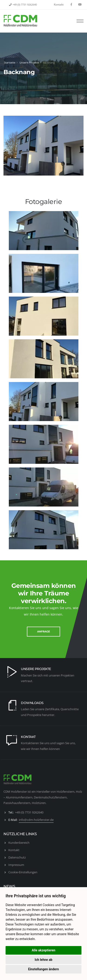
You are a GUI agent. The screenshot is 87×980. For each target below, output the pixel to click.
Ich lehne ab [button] (43, 960)
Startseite (10, 62)
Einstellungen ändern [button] (43, 969)
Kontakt (59, 5)
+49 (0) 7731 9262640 (25, 5)
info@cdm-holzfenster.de (36, 820)
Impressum (16, 865)
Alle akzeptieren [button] (44, 950)
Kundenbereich (19, 843)
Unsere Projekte (29, 62)
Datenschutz (17, 857)
